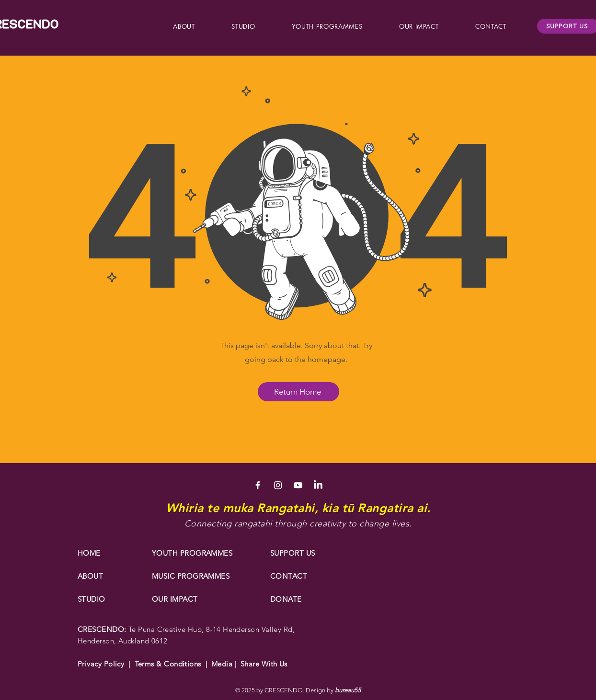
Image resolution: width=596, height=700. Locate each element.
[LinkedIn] (318, 485)
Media (223, 664)
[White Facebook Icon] (258, 485)
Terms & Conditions (168, 664)
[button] (184, 26)
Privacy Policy (101, 664)
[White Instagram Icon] (278, 485)
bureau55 (348, 690)
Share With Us (262, 664)
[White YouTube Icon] (298, 485)
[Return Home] (298, 392)
